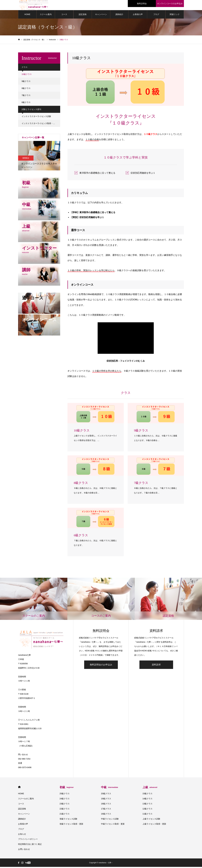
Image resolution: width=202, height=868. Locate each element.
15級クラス (148, 795)
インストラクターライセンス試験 (36, 117)
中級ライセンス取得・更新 (113, 825)
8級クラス (26, 89)
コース (64, 15)
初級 (67, 788)
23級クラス (65, 805)
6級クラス (26, 103)
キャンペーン (101, 15)
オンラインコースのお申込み (170, 4)
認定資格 (83, 15)
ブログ (156, 15)
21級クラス (65, 815)
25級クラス (65, 795)
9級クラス (26, 82)
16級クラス (106, 815)
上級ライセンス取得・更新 (154, 825)
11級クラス (148, 815)
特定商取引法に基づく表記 (30, 845)
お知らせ (22, 835)
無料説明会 (142, 4)
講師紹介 (119, 15)
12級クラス (148, 810)
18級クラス (106, 805)
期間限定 (26, 159)
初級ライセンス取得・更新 (71, 825)
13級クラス (148, 805)
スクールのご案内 (26, 800)
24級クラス (65, 800)
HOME (27, 15)
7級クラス (26, 96)
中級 (109, 788)
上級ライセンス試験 (151, 820)
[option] (39, 157)
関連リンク (175, 15)
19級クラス (106, 800)
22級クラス (65, 810)
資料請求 (156, 666)
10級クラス (27, 75)
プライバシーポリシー (28, 840)
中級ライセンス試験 (110, 820)
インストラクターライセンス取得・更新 (39, 124)
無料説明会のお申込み (101, 666)
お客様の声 (138, 15)
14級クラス (148, 800)
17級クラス (106, 810)
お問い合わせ (24, 850)
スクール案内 (46, 15)
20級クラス (106, 795)
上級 (150, 788)
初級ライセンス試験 (68, 820)
